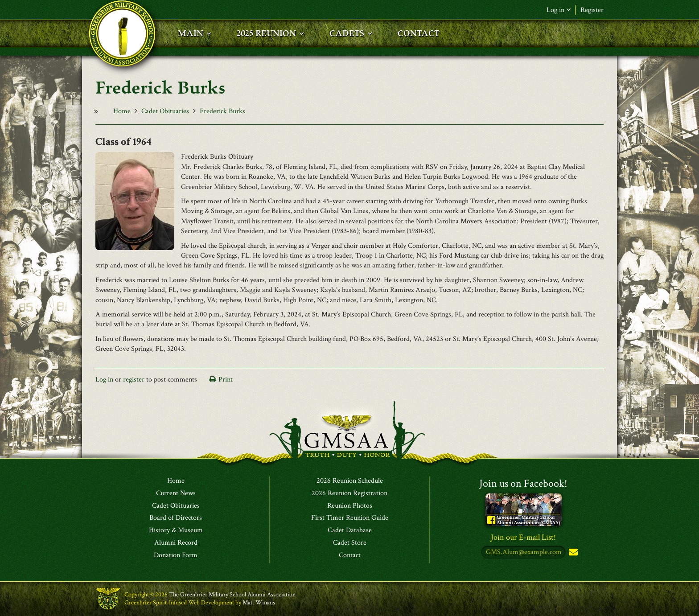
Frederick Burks (222, 111)
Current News (176, 493)
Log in (559, 10)
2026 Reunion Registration (349, 493)
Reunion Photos (350, 506)
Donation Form (176, 555)
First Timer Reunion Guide (350, 518)
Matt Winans (259, 603)
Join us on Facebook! (523, 483)
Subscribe (572, 552)
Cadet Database (350, 530)
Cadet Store (350, 543)
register (134, 380)
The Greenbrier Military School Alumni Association (232, 595)
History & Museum (176, 530)
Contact (350, 555)
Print (226, 380)
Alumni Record (176, 543)
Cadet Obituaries (165, 111)
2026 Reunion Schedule (350, 481)
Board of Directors (176, 518)
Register (592, 10)
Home (122, 111)
